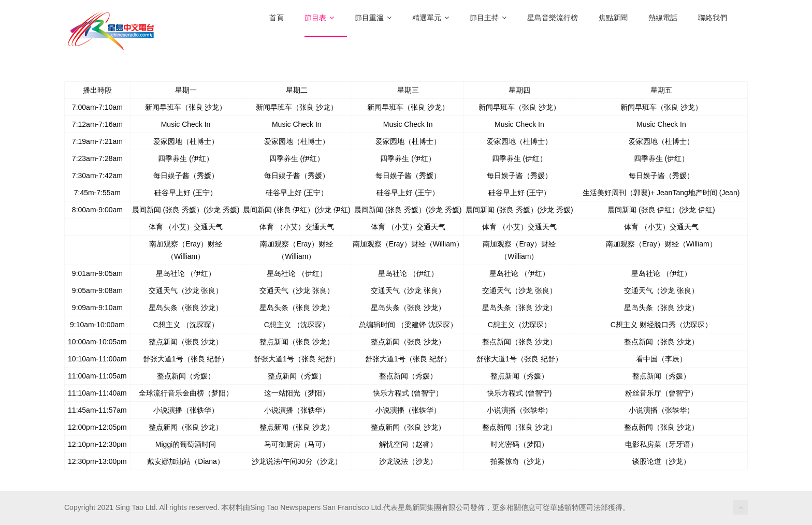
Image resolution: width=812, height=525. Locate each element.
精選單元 (431, 18)
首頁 (277, 18)
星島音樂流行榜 (553, 18)
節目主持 (488, 18)
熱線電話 (663, 18)
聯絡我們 (713, 18)
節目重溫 (373, 18)
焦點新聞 (613, 18)
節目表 (319, 18)
